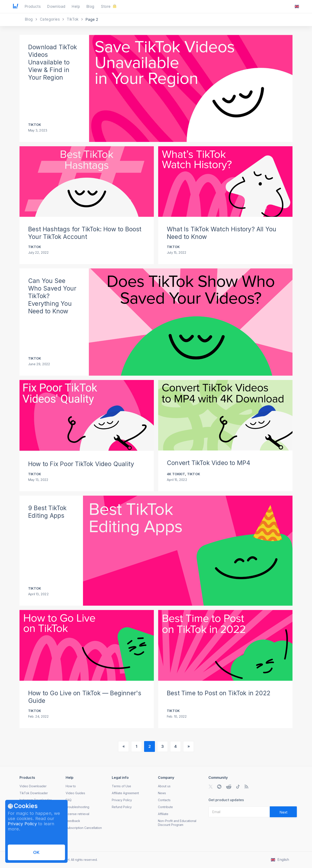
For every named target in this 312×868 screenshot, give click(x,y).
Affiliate (163, 814)
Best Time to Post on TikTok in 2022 (219, 693)
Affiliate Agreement (125, 793)
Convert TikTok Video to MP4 (209, 463)
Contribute (165, 807)
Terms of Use (121, 786)
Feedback (73, 821)
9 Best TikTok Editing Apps (47, 512)
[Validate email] (283, 812)
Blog (29, 19)
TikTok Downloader (34, 793)
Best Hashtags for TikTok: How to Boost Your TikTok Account (85, 233)
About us (164, 786)
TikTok (73, 19)
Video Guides (75, 793)
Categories (50, 19)
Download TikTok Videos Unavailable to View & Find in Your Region (53, 62)
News (162, 793)
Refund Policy (122, 807)
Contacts (164, 800)
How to (71, 786)
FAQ (69, 800)
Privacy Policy (22, 824)
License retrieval (77, 814)
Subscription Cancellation (84, 828)
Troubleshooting (77, 807)
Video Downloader (33, 786)
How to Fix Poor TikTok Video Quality (81, 464)
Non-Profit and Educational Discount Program (177, 823)
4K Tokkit (176, 474)
